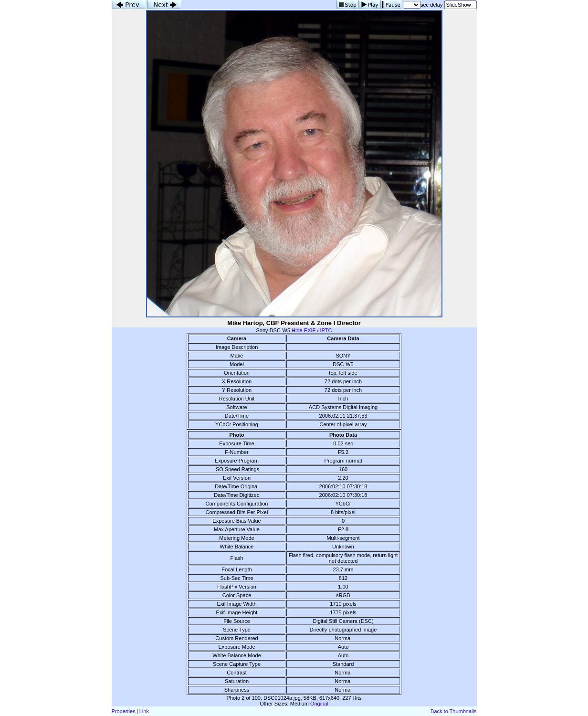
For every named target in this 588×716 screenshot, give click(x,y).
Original (319, 704)
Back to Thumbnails (453, 711)
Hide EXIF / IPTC (312, 330)
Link (144, 711)
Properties (124, 711)
